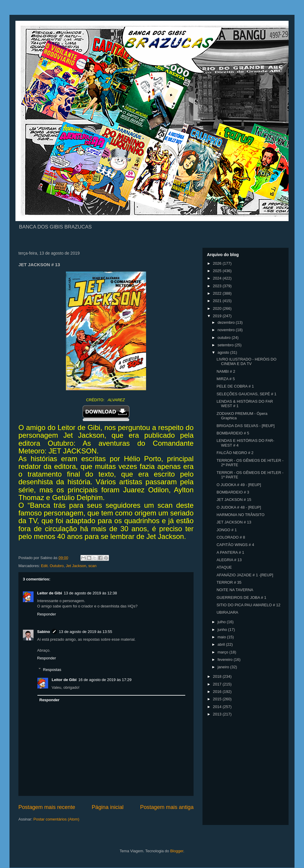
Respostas (52, 669)
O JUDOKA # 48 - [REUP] (239, 507)
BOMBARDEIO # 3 (233, 492)
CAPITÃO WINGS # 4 (235, 545)
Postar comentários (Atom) (57, 819)
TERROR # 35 (229, 582)
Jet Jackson (76, 566)
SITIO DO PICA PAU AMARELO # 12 (248, 605)
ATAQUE (224, 567)
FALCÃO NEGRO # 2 (235, 453)
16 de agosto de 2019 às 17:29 (105, 680)
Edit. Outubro (52, 566)
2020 (218, 308)
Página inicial (108, 807)
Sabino (43, 632)
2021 (218, 301)
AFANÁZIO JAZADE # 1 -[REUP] (245, 575)
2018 (218, 676)
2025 (218, 271)
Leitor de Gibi (50, 593)
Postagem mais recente (47, 807)
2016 (218, 692)
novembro (227, 330)
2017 (218, 684)
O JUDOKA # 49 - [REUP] (239, 485)
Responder (47, 614)
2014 (218, 707)
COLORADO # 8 (231, 537)
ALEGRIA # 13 (229, 560)
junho (223, 630)
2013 (218, 714)
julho (222, 622)
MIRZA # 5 (225, 379)
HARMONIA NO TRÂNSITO (240, 515)
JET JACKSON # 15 (234, 500)
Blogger (177, 851)
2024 (218, 278)
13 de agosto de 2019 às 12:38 (90, 593)
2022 (218, 293)
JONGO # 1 (227, 530)
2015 (218, 699)
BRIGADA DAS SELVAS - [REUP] (245, 426)
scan (92, 566)
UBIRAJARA (227, 612)
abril (222, 644)
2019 (218, 316)
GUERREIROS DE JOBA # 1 (241, 598)
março (224, 652)
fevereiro (226, 660)
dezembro (227, 322)
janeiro (224, 667)
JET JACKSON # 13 (234, 522)
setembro (226, 345)
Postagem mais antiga (167, 807)
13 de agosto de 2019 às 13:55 (85, 632)
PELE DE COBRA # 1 (235, 386)
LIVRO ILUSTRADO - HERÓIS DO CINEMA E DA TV (246, 362)
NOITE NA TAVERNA (235, 590)
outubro (225, 338)
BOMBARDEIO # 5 (233, 433)
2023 (218, 286)
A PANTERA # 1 (230, 552)
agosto (224, 352)
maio (222, 637)
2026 (218, 263)
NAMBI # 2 (226, 371)
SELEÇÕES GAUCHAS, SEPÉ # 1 (246, 394)
